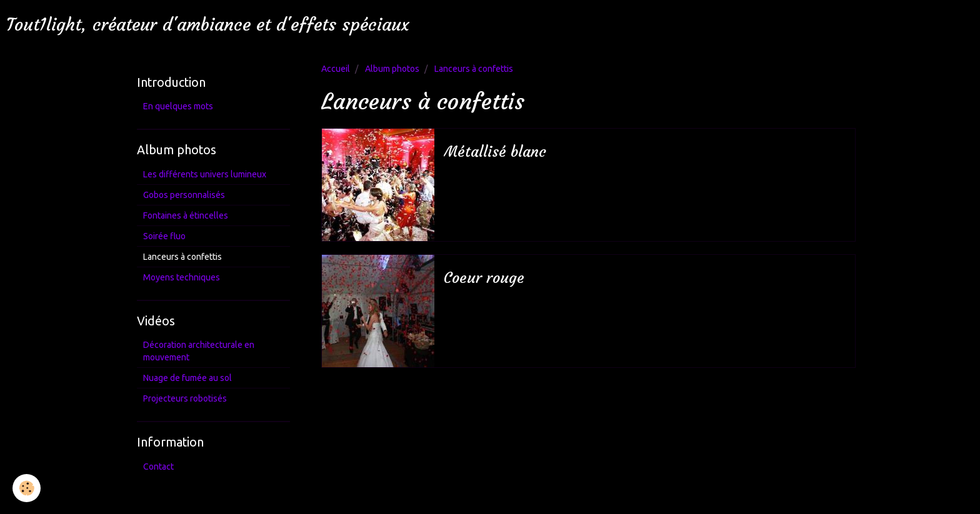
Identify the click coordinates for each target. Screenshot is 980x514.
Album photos (392, 69)
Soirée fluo (164, 236)
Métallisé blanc (495, 152)
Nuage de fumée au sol (187, 378)
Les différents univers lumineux (205, 174)
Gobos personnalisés (184, 195)
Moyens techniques (182, 277)
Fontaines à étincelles (186, 215)
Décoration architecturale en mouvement (199, 351)
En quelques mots (178, 106)
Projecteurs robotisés (185, 398)
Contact (158, 467)
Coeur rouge (484, 278)
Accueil (336, 69)
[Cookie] (27, 488)
